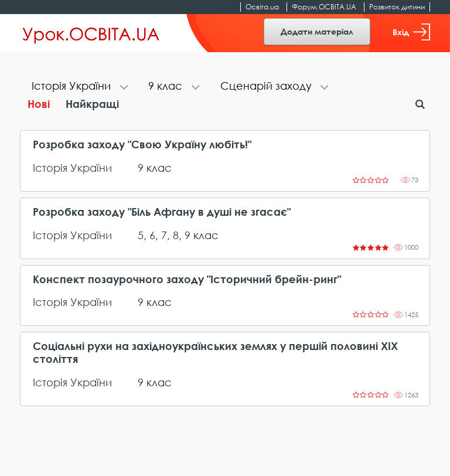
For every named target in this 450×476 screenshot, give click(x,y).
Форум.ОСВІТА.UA (324, 7)
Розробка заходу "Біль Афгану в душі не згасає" (162, 212)
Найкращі (92, 104)
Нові (39, 104)
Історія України (72, 168)
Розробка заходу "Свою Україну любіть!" (142, 144)
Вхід (411, 32)
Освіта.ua (262, 7)
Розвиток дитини (397, 7)
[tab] (78, 87)
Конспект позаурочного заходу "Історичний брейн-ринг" (187, 279)
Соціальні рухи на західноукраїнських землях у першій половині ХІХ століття (215, 353)
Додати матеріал (317, 31)
